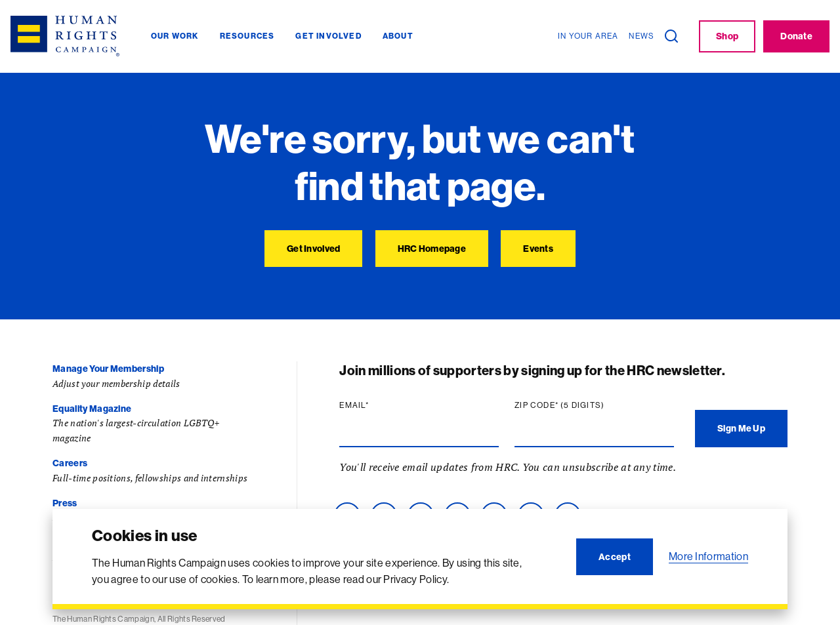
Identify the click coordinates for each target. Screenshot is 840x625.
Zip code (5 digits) (562, 405)
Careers (70, 463)
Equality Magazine (92, 409)
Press (65, 503)
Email (357, 405)
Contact (70, 543)
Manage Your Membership (108, 369)
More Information (708, 556)
